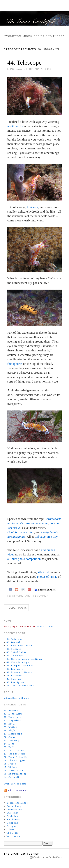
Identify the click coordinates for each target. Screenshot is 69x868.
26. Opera (10, 737)
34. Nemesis (11, 710)
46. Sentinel (14, 649)
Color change (14, 806)
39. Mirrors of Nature (19, 672)
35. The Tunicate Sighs (20, 686)
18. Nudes (10, 764)
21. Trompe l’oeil (14, 754)
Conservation (14, 809)
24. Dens (9, 744)
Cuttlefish (13, 813)
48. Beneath (14, 642)
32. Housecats (12, 717)
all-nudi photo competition (24, 559)
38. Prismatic (15, 676)
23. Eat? (9, 747)
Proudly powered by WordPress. (47, 857)
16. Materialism (13, 770)
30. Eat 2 (9, 724)
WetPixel (43, 572)
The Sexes (13, 833)
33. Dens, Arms (13, 714)
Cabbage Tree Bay (46, 537)
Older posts (16, 608)
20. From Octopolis (16, 757)
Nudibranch (13, 819)
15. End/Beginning (15, 774)
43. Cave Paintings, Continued (25, 659)
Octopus (11, 826)
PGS (13, 69)
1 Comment (42, 596)
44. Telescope (24, 62)
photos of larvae (47, 577)
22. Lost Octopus (14, 750)
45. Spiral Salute (17, 652)
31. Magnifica (12, 720)
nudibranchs (15, 126)
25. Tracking (11, 740)
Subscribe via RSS (18, 790)
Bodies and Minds (17, 803)
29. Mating (10, 727)
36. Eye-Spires (15, 682)
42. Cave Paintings (18, 662)
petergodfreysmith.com (16, 698)
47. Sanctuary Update (19, 646)
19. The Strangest (15, 760)
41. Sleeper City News (20, 666)
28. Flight (10, 730)
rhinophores (15, 364)
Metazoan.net (45, 626)
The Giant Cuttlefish (22, 854)
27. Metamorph (13, 734)
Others (10, 829)
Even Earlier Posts (15, 784)
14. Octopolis (12, 777)
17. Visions (11, 767)
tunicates (33, 207)
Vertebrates (13, 836)
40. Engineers (15, 669)
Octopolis (12, 823)
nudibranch (24, 596)
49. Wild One (14, 639)
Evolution (12, 816)
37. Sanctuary (15, 679)
